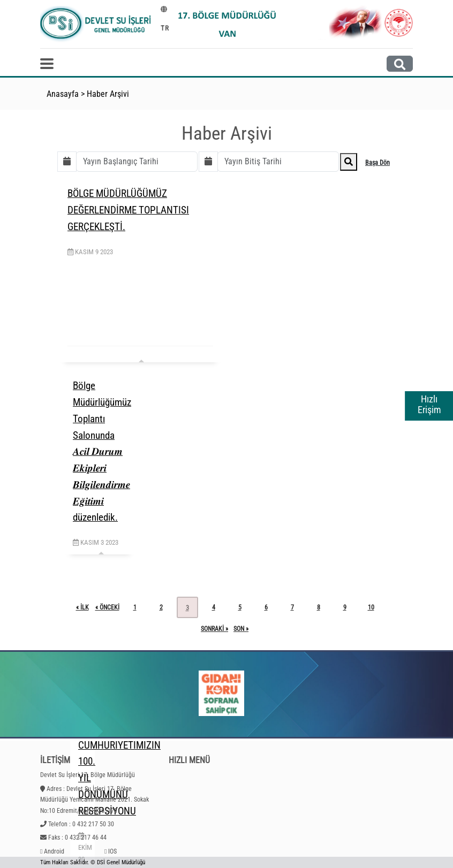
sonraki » (214, 629)
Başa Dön (378, 163)
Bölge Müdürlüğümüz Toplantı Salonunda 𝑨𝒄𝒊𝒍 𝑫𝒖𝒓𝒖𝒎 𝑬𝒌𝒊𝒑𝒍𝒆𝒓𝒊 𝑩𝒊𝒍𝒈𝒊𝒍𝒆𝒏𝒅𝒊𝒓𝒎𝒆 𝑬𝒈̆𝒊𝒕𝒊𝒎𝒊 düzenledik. (102, 451)
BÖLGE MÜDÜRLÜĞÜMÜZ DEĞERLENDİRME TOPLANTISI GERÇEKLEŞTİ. (128, 210)
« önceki (107, 607)
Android (54, 851)
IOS (112, 851)
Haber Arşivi (108, 94)
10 (371, 607)
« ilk (82, 607)
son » (241, 629)
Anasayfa (63, 94)
